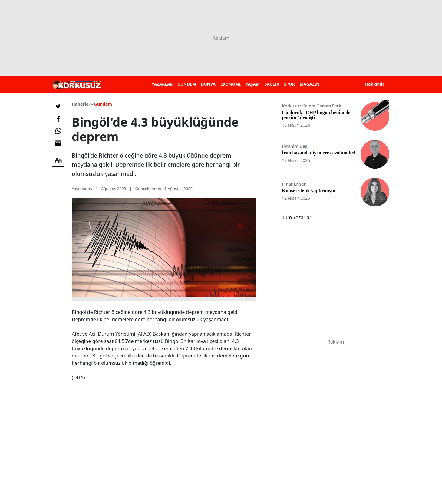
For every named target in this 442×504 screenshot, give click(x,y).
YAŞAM (253, 84)
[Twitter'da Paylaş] (58, 107)
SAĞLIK (272, 84)
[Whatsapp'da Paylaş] (58, 131)
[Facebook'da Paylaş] (58, 119)
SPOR (289, 84)
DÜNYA (208, 84)
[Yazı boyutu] (58, 160)
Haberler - (82, 104)
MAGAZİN (310, 84)
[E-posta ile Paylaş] (58, 143)
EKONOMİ (231, 84)
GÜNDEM (187, 84)
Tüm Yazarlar (297, 217)
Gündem (103, 104)
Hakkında (376, 84)
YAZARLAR (162, 84)
